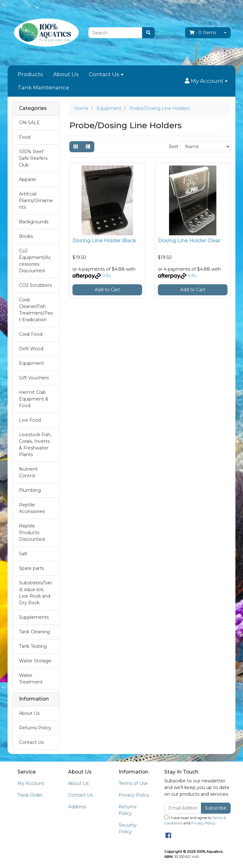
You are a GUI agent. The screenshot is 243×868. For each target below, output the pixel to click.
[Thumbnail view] (76, 147)
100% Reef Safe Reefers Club (33, 158)
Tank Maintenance (44, 87)
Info (107, 276)
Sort (174, 147)
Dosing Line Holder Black (104, 241)
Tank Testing (33, 646)
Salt (23, 554)
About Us (66, 74)
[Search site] (148, 33)
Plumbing (30, 490)
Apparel (27, 179)
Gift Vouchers (34, 378)
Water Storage (35, 661)
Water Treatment (31, 679)
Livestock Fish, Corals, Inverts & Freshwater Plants (35, 445)
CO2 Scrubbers (35, 285)
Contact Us (104, 74)
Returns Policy (35, 728)
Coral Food (31, 334)
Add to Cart (107, 290)
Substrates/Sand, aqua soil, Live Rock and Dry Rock (36, 593)
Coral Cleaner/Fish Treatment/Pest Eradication (36, 310)
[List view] (88, 147)
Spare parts (31, 568)
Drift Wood (31, 349)
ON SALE (29, 123)
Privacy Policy (134, 795)
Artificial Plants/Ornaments (36, 201)
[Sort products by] (205, 147)
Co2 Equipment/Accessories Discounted (35, 261)
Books (26, 236)
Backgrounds (34, 222)
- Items (203, 33)
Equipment (31, 363)
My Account (31, 783)
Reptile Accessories (32, 508)
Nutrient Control (28, 472)
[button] (206, 81)
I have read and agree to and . (195, 820)
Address (77, 807)
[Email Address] (183, 808)
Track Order (30, 795)
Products (30, 74)
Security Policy (128, 828)
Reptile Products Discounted (32, 533)
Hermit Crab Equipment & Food (34, 399)
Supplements (34, 617)
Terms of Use (133, 783)
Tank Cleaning (34, 632)
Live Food (30, 420)
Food (25, 137)
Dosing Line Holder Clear (189, 241)
